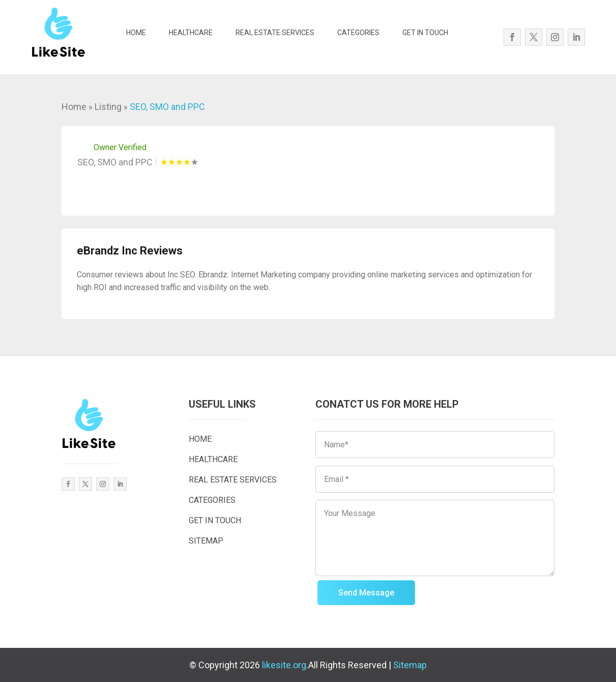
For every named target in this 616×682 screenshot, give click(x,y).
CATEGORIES (358, 33)
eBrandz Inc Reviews (130, 251)
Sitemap (410, 665)
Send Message (366, 593)
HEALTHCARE (191, 33)
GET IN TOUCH (425, 33)
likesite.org (284, 665)
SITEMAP (206, 541)
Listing (108, 107)
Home (74, 107)
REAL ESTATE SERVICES (275, 33)
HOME (136, 33)
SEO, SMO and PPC (167, 107)
